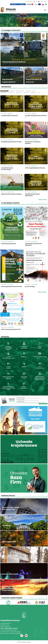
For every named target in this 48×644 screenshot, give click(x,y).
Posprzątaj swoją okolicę (8, 244)
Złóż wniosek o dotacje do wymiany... (33, 143)
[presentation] (2, 23)
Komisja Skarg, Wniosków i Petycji (11, 142)
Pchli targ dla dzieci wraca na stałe (11, 287)
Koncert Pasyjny (30, 287)
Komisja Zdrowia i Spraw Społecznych (32, 195)
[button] (20, 25)
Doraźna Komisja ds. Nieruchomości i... (36, 116)
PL (45, 1)
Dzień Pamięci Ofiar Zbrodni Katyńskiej (33, 244)
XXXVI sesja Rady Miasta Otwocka (35, 168)
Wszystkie (4, 91)
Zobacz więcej (43, 292)
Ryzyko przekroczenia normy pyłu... (12, 194)
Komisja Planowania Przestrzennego (7, 169)
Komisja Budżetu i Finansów (9, 116)
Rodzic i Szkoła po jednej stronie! (11, 329)
